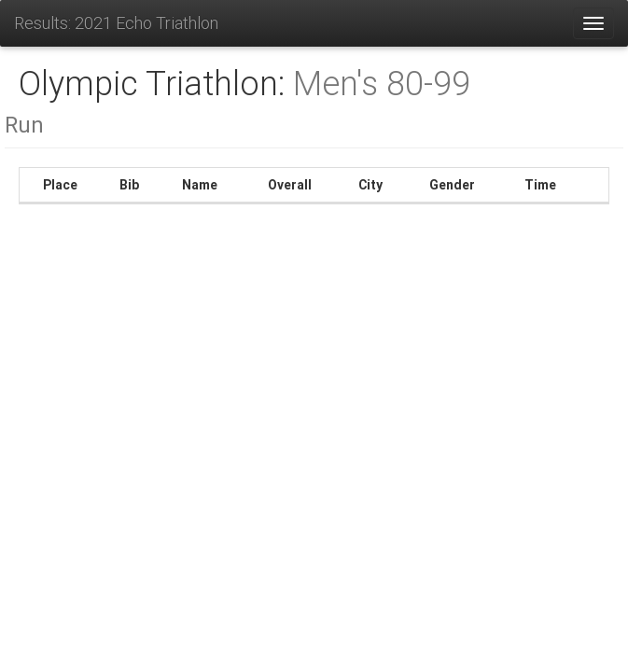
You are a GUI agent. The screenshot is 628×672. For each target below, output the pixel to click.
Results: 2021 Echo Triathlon (116, 23)
